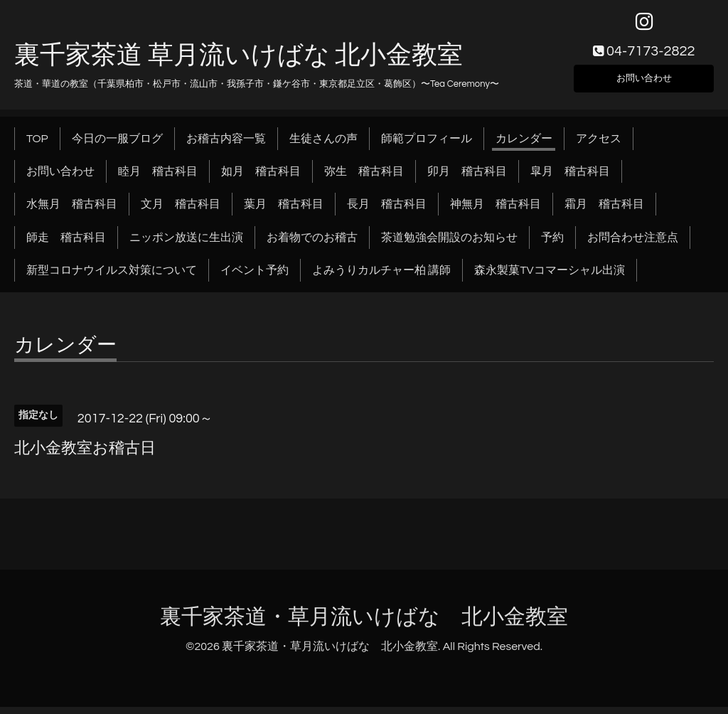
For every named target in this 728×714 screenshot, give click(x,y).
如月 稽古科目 (261, 178)
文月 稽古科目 (181, 211)
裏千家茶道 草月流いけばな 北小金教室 (239, 62)
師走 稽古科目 (66, 244)
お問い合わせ (644, 82)
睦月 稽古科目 (158, 178)
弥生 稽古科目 (364, 178)
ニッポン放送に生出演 (186, 244)
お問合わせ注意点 (633, 244)
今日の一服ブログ (117, 145)
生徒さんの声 (323, 145)
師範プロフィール (427, 145)
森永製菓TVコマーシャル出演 (549, 277)
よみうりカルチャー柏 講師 (381, 277)
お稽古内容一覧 (226, 145)
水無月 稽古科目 (72, 211)
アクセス (599, 145)
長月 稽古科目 (387, 211)
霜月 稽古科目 (604, 211)
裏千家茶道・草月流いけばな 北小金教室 (364, 624)
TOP (37, 145)
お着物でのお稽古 (312, 244)
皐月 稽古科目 (570, 178)
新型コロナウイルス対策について (112, 277)
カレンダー (524, 145)
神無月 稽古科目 (496, 211)
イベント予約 (255, 277)
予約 (552, 244)
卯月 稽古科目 (467, 178)
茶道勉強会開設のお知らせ (449, 244)
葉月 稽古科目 (284, 211)
